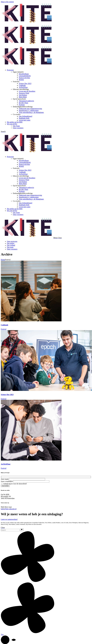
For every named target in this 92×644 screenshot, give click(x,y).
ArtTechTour (6, 464)
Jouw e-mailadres (25, 481)
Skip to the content (7, 2)
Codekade (4, 325)
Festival (4, 329)
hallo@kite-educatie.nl (9, 509)
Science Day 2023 (7, 395)
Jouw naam (23, 479)
